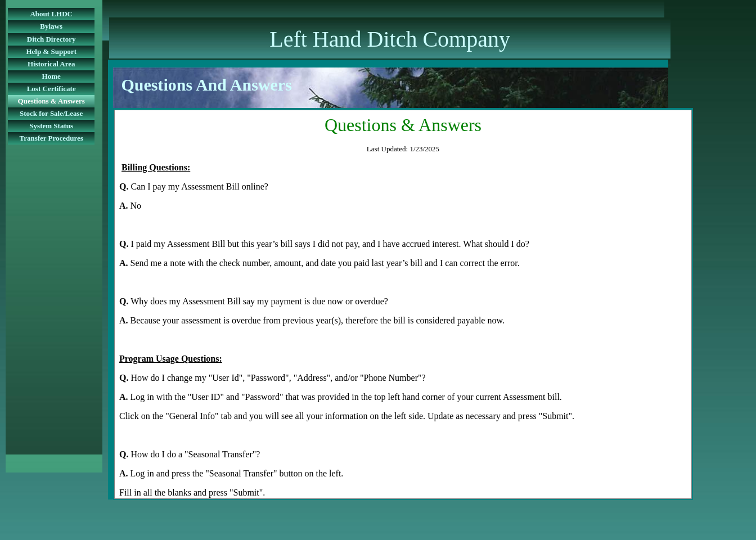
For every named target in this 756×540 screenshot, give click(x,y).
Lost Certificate (51, 89)
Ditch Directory (51, 39)
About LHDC (51, 14)
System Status (51, 126)
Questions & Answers (51, 101)
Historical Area (51, 64)
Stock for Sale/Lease (51, 113)
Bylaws (51, 26)
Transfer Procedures (51, 138)
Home (51, 76)
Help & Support (51, 51)
